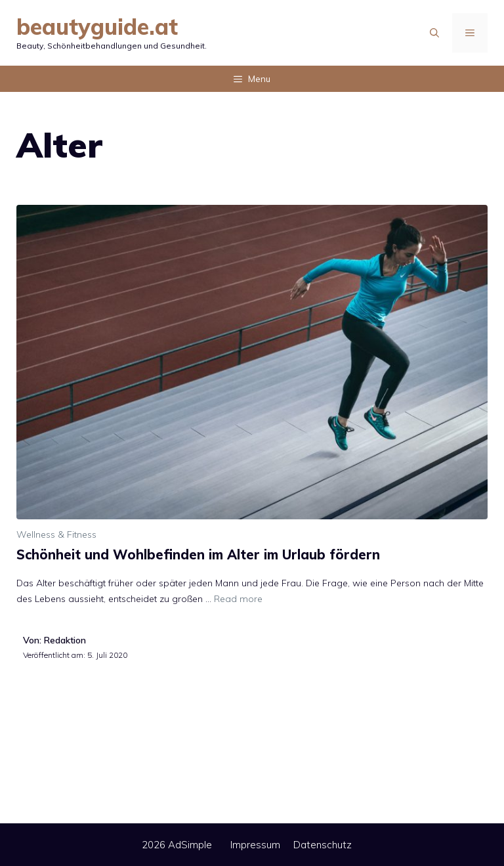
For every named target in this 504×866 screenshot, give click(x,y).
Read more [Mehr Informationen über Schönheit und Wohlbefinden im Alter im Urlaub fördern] (238, 599)
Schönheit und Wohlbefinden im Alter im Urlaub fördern (198, 554)
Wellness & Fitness (56, 534)
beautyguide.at (97, 27)
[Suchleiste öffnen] (434, 33)
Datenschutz (323, 845)
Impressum (255, 845)
